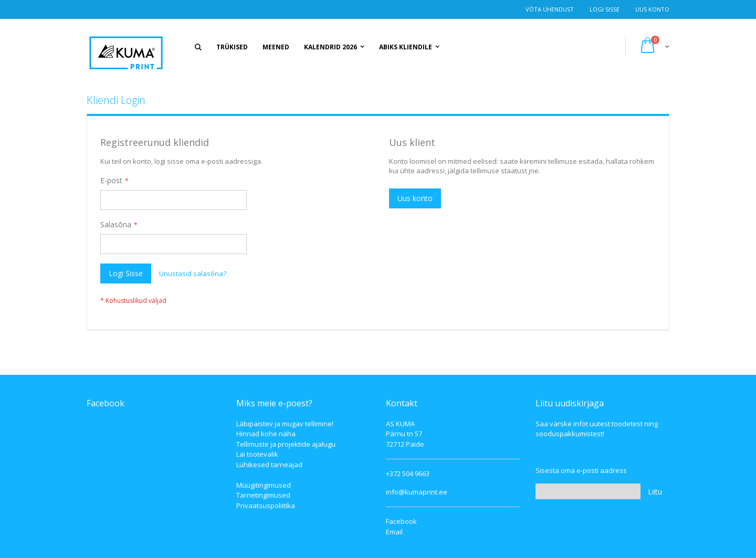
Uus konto (652, 9)
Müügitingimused (264, 485)
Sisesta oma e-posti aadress (581, 470)
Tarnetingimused (263, 495)
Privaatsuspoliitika (266, 506)
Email (394, 532)
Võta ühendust (550, 9)
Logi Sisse (605, 9)
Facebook (401, 521)
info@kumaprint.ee (417, 492)
